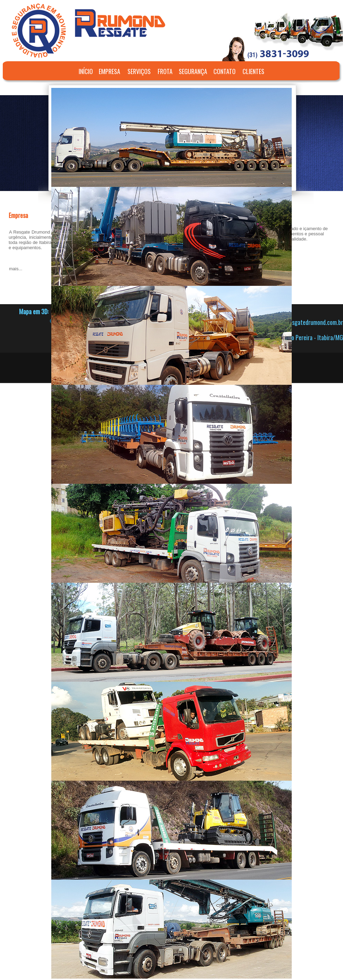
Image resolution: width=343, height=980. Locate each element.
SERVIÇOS (139, 71)
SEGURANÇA (193, 71)
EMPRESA (109, 71)
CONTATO (225, 71)
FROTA (165, 71)
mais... (16, 269)
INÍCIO (86, 71)
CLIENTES (253, 71)
